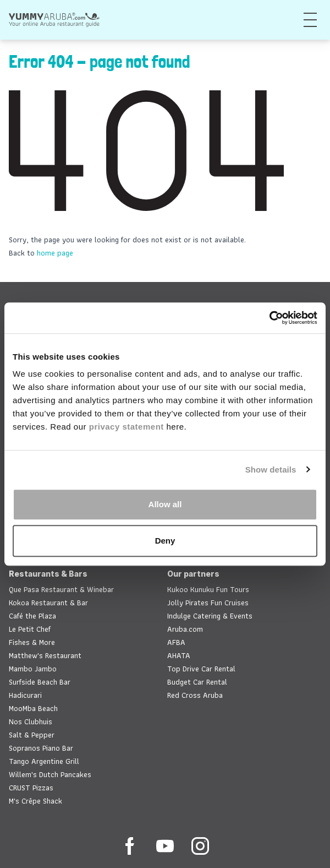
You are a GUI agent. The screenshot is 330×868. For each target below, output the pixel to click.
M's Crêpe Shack (35, 801)
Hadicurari (25, 695)
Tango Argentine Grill (44, 761)
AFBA (176, 642)
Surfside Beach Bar (40, 682)
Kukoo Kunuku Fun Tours (208, 589)
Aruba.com (185, 629)
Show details (271, 470)
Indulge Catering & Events (210, 616)
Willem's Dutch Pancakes (50, 774)
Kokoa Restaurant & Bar (48, 603)
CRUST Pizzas (31, 788)
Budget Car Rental (197, 682)
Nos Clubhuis (31, 721)
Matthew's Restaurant (45, 655)
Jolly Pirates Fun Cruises (208, 603)
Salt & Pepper (32, 735)
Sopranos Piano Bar (41, 748)
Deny (165, 541)
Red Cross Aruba (195, 695)
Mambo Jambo (33, 669)
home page (55, 253)
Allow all (165, 504)
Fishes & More (32, 642)
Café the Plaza (32, 616)
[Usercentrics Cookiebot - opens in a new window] (269, 318)
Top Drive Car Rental (201, 669)
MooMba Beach (33, 708)
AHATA (179, 655)
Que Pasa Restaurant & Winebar (61, 589)
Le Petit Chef (30, 629)
